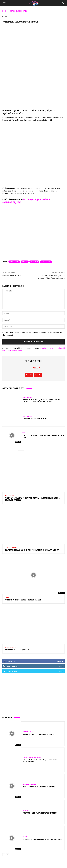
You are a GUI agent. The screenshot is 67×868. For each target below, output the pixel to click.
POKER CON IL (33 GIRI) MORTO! (35, 419)
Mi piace (60, 661)
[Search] (64, 3)
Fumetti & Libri (11, 547)
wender (34, 262)
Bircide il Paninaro (29, 784)
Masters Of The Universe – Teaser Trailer (23, 600)
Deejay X (36, 368)
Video (7, 597)
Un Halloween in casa (12, 276)
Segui (61, 666)
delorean (14, 262)
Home (4, 11)
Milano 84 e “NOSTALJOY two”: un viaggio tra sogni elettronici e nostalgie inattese (41, 401)
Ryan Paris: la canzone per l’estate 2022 (39, 735)
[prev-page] (4, 855)
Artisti (25, 810)
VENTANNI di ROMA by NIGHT (32, 757)
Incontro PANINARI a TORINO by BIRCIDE (39, 787)
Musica (25, 433)
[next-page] (8, 855)
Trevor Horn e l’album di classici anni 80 (40, 813)
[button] (4, 3)
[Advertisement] (33, 695)
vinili (25, 262)
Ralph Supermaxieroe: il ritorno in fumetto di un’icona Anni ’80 (32, 550)
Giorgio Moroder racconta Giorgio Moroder (42, 839)
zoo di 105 (46, 262)
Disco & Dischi (28, 397)
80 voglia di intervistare (20, 11)
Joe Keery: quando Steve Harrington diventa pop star (43, 437)
